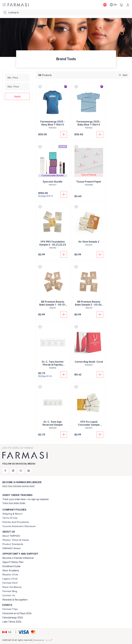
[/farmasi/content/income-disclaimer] (19, 526)
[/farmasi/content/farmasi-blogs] (10, 591)
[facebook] (5, 471)
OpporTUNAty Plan (13, 562)
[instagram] (13, 471)
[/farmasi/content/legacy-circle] (10, 579)
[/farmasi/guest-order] (14, 503)
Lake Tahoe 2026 (12, 622)
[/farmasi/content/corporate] (11, 548)
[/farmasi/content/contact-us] (9, 595)
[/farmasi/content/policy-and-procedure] (16, 522)
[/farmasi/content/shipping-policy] (12, 514)
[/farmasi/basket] (121, 5)
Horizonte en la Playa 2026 (17, 613)
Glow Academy (11, 570)
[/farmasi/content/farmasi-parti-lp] (10, 583)
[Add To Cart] (64, 134)
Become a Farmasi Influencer (18, 558)
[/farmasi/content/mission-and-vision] (16, 540)
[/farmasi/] (18, 5)
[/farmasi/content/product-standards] (13, 544)
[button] (17, 96)
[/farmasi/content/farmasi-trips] (10, 609)
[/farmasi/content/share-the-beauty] (12, 587)
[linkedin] (29, 471)
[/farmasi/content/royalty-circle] (10, 575)
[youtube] (21, 471)
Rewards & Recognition (15, 600)
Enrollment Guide (11, 566)
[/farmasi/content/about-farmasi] (11, 536)
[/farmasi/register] (18, 486)
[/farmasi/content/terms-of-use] (10, 518)
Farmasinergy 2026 (13, 617)
